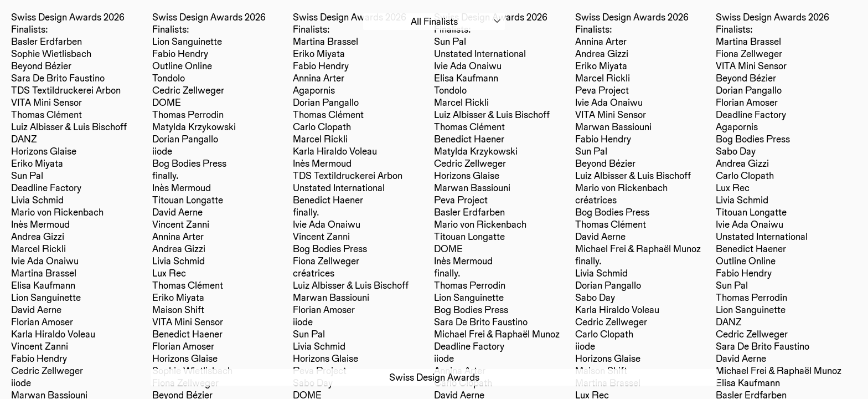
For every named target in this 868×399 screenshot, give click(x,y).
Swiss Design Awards (434, 377)
